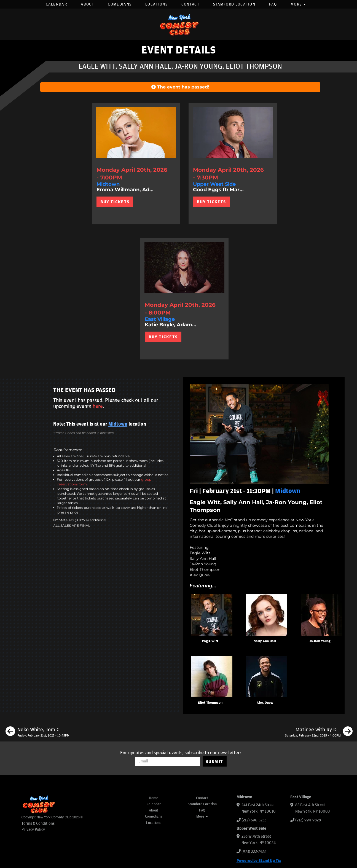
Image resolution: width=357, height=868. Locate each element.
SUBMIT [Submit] (215, 762)
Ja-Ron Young (320, 641)
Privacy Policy (33, 830)
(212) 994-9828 (308, 820)
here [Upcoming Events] (98, 406)
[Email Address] (167, 761)
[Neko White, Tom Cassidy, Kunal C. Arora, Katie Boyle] (37, 732)
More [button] (298, 4)
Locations (156, 4)
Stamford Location (234, 4)
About (88, 4)
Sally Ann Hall (265, 641)
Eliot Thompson (210, 703)
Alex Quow (265, 703)
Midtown (118, 424)
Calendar (56, 4)
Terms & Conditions (38, 823)
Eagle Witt (210, 641)
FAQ (273, 4)
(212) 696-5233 (254, 820)
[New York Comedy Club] (179, 24)
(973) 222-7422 (254, 852)
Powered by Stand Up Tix (259, 861)
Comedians (120, 4)
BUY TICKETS (115, 202)
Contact (190, 4)
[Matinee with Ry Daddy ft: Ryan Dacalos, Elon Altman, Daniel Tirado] (319, 732)
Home (154, 798)
